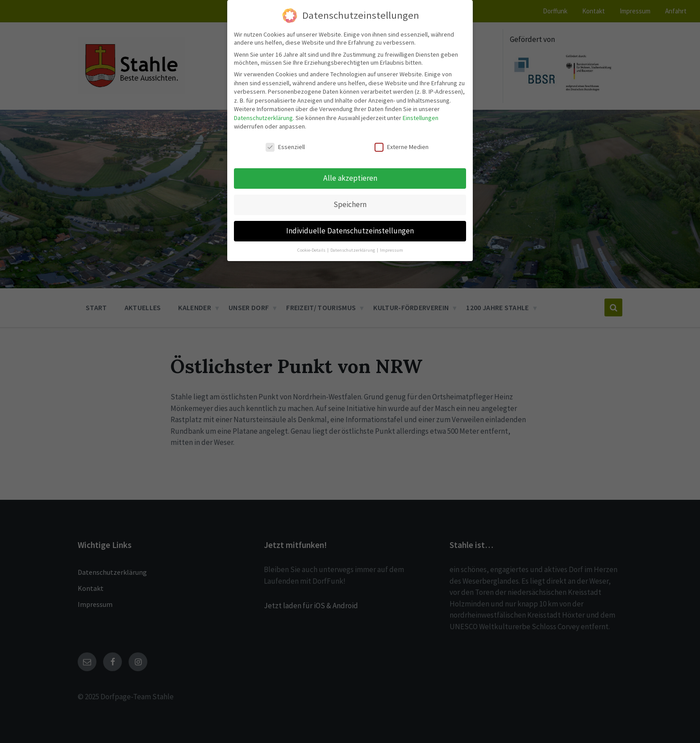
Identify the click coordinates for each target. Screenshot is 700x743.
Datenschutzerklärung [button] (353, 250)
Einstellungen (421, 118)
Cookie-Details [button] (312, 250)
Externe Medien (402, 147)
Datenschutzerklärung (263, 118)
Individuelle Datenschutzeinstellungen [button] (350, 231)
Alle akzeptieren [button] (350, 178)
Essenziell (285, 147)
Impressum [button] (392, 250)
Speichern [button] (350, 204)
